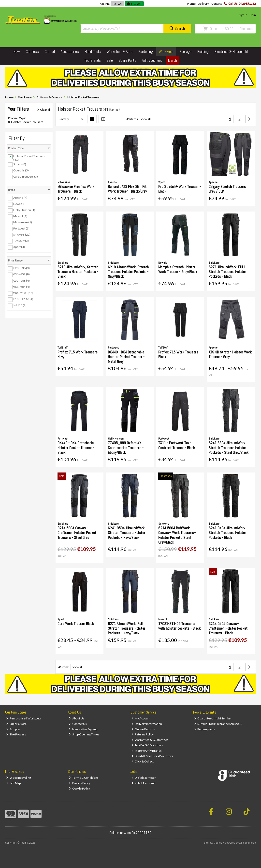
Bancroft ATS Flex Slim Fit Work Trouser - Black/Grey (127, 189)
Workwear (166, 52)
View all (146, 119)
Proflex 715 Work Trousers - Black (179, 354)
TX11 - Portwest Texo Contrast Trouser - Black (177, 445)
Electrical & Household (231, 52)
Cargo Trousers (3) (26, 176)
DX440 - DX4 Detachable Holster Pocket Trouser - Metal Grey (126, 357)
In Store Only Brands (147, 751)
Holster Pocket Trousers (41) (29, 158)
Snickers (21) (22, 235)
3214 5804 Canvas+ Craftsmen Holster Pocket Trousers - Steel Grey (77, 533)
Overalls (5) (21, 170)
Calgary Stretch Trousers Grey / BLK (227, 189)
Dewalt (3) (20, 204)
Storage (186, 52)
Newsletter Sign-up (83, 729)
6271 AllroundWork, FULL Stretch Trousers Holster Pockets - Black (227, 272)
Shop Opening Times (84, 734)
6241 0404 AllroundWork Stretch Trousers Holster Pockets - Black (227, 533)
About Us (77, 718)
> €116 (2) (20, 305)
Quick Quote (16, 724)
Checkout (246, 29)
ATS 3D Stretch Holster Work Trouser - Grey (230, 354)
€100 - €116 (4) (23, 299)
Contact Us (78, 724)
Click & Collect (143, 761)
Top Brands (93, 60)
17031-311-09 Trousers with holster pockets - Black (179, 626)
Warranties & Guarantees (150, 740)
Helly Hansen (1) (24, 210)
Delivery (203, 4)
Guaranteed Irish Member (213, 718)
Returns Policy (143, 734)
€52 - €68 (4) (22, 280)
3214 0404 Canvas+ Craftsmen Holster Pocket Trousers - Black (228, 628)
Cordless (32, 52)
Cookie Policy (79, 788)
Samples (13, 729)
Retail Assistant (143, 783)
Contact (217, 4)
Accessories (70, 52)
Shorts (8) (20, 164)
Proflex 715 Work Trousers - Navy (79, 354)
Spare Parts (128, 60)
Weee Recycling (18, 778)
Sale (110, 60)
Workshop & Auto (120, 52)
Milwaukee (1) (23, 222)
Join (253, 15)
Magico (218, 843)
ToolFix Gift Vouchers (147, 745)
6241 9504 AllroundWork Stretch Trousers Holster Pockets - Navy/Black (127, 533)
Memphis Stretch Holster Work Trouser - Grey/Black (178, 269)
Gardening (146, 52)
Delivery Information (147, 724)
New (17, 52)
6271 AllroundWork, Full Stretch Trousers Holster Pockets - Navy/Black (127, 628)
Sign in (243, 15)
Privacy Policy (80, 783)
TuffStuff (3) (21, 241)
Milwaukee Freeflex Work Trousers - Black (76, 189)
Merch (173, 60)
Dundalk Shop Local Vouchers (152, 756)
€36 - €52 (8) (22, 274)
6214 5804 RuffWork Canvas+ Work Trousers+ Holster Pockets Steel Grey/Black (177, 535)
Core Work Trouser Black (76, 624)
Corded (50, 52)
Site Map (13, 783)
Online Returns (143, 729)
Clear (44, 110)
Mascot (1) (20, 216)
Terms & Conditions (84, 778)
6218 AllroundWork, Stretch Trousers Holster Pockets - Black (78, 272)
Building (203, 52)
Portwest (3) (21, 228)
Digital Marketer (144, 778)
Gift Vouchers (152, 60)
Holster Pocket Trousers (26, 122)
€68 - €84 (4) (22, 286)
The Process (16, 734)
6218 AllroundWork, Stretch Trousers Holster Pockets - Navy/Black (128, 272)
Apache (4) (20, 198)
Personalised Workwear (24, 718)
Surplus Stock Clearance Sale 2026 (218, 724)
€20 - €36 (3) (22, 268)
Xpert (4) (19, 247)
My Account (141, 718)
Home (191, 4)
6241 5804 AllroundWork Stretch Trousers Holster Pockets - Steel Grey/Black (229, 448)
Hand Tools (93, 52)
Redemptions (205, 729)
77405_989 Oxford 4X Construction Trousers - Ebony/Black (126, 448)
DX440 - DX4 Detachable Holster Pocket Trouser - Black (76, 448)
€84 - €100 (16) (23, 293)
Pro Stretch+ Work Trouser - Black (180, 189)
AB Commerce (248, 843)
